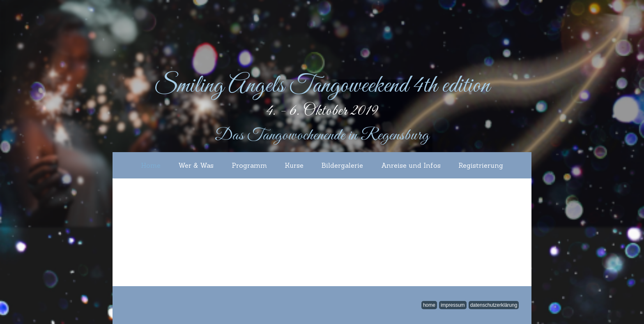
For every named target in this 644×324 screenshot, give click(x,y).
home (429, 305)
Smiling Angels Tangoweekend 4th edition (322, 86)
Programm (249, 165)
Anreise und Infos (411, 165)
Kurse (294, 165)
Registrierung (481, 165)
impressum (453, 305)
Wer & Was (196, 165)
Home (151, 165)
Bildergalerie (342, 165)
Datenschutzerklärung (494, 305)
